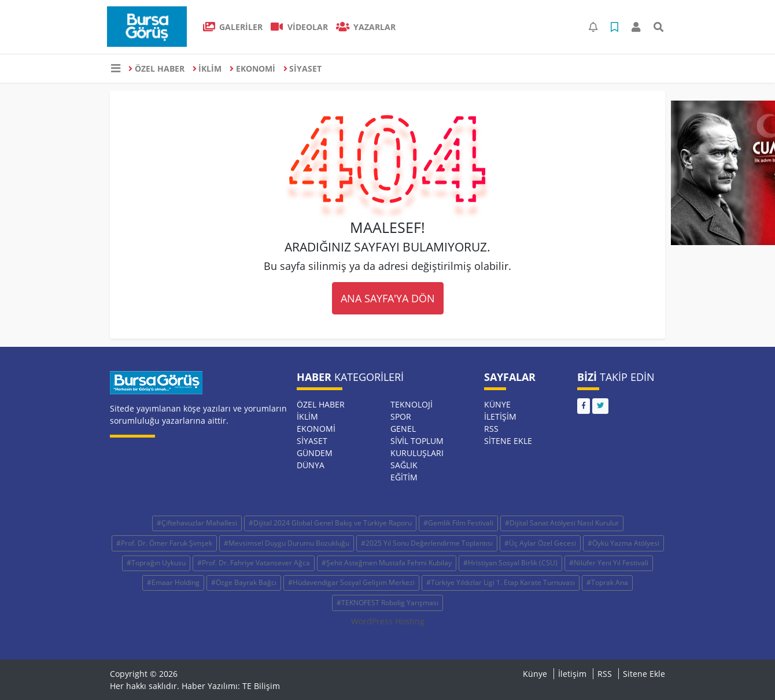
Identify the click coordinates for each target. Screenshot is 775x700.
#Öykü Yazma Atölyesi (623, 543)
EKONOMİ (252, 68)
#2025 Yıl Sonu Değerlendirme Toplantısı (427, 543)
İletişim (500, 416)
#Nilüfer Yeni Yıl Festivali (609, 563)
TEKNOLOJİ (412, 404)
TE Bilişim (261, 686)
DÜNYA (311, 465)
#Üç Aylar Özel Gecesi (540, 543)
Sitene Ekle (508, 441)
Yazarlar (366, 27)
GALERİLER (233, 27)
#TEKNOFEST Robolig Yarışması (387, 603)
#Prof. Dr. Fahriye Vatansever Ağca (254, 563)
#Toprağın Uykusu (156, 563)
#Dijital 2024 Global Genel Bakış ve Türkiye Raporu (330, 523)
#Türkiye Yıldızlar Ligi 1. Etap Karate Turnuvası (501, 582)
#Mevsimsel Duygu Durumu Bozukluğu (287, 543)
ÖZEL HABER (156, 68)
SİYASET (303, 68)
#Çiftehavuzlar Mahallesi (197, 523)
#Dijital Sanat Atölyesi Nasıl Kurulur (562, 523)
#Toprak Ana (607, 582)
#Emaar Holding (173, 582)
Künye (497, 404)
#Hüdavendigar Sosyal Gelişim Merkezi (351, 582)
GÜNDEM (315, 453)
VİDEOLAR (299, 27)
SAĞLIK (404, 465)
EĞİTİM (404, 477)
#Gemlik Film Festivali (458, 523)
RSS (491, 429)
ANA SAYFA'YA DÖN (388, 298)
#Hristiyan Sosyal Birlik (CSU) (510, 563)
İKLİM (207, 68)
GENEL (403, 429)
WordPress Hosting (388, 621)
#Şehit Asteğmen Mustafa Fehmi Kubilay (387, 563)
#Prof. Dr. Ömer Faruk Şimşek (164, 543)
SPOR (401, 416)
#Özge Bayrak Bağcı (244, 582)
